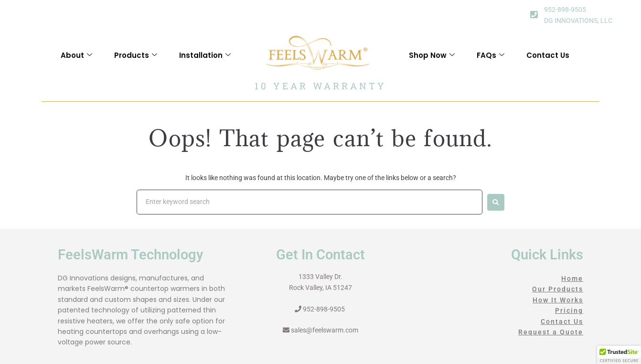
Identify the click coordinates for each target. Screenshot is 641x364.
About (76, 59)
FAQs (491, 59)
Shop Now (432, 59)
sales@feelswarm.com (325, 330)
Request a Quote (551, 332)
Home (572, 278)
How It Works (558, 300)
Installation (205, 59)
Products (136, 59)
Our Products (558, 289)
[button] (619, 355)
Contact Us (548, 59)
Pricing (569, 310)
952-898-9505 (565, 10)
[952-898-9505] (534, 14)
